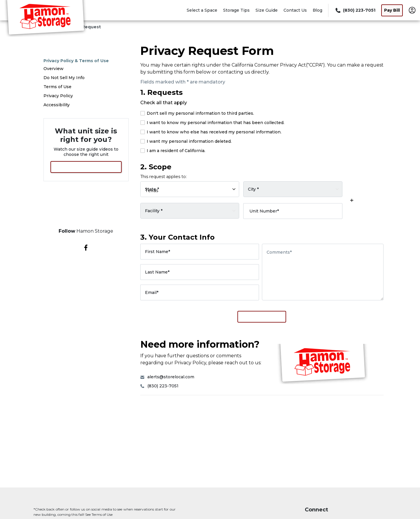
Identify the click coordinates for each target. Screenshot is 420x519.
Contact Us (295, 10)
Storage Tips (236, 10)
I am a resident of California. (173, 151)
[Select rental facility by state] (190, 189)
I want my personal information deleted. (186, 141)
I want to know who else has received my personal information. (211, 132)
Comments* (279, 252)
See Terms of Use (99, 514)
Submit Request (262, 317)
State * (152, 189)
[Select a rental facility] (190, 211)
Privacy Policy (58, 96)
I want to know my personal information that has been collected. (212, 123)
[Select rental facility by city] (293, 189)
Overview (54, 69)
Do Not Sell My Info (64, 78)
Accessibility (57, 105)
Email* (152, 292)
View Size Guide (86, 167)
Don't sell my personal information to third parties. (197, 113)
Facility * (154, 210)
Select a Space (202, 10)
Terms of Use (57, 87)
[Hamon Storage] (45, 18)
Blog (317, 10)
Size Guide (267, 10)
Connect (316, 510)
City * (253, 189)
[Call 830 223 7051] (355, 10)
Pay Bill (392, 10)
